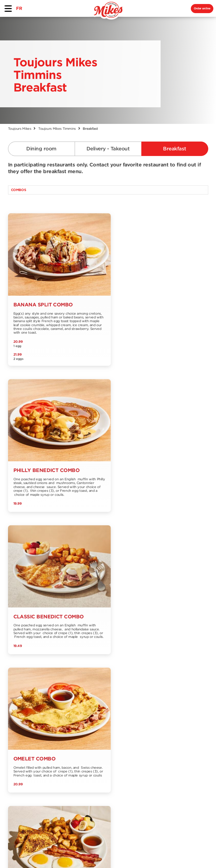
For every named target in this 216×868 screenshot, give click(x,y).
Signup (197, 713)
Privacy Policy (134, 855)
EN (30, 801)
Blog (90, 740)
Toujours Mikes (20, 129)
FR (19, 8)
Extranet (55, 775)
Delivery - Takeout (108, 149)
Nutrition (17, 753)
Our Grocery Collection (59, 755)
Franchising (59, 766)
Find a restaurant (57, 725)
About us (56, 735)
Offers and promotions (97, 720)
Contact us (58, 744)
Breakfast (175, 149)
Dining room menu (21, 720)
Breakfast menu (25, 744)
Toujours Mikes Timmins (57, 129)
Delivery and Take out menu (24, 733)
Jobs (90, 731)
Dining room (41, 149)
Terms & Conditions (88, 855)
